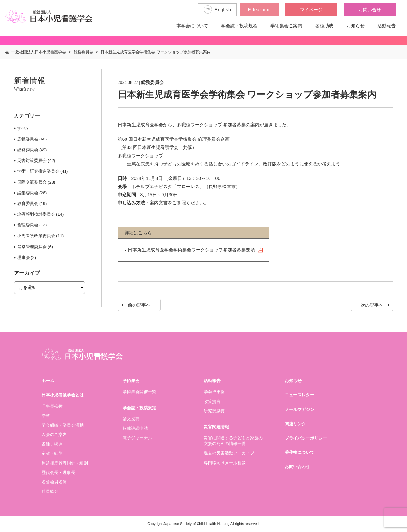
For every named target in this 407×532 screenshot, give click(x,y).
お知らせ (355, 26)
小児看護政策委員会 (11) (41, 236)
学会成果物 (214, 392)
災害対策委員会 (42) (36, 160)
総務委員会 (152, 83)
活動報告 (387, 26)
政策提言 (212, 401)
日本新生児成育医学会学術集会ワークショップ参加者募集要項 (191, 250)
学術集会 (131, 381)
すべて (24, 128)
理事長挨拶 (52, 406)
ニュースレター (299, 395)
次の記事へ (372, 305)
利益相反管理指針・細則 (65, 463)
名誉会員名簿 (54, 482)
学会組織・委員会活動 (63, 425)
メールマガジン (299, 410)
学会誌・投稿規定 (139, 408)
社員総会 (50, 491)
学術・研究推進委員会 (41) (43, 171)
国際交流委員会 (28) (36, 182)
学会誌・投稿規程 (239, 26)
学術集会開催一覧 (139, 392)
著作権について (299, 452)
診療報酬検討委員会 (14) (41, 214)
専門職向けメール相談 (225, 463)
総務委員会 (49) (32, 150)
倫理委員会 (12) (32, 225)
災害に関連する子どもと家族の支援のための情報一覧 (233, 441)
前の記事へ (139, 305)
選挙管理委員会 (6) (35, 247)
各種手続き (52, 444)
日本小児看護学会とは (63, 395)
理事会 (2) (27, 257)
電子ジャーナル (137, 438)
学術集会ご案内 (286, 26)
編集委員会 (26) (32, 193)
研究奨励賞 (214, 411)
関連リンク (295, 424)
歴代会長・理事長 (58, 472)
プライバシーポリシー (306, 438)
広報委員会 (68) (32, 139)
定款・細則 (52, 453)
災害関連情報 (216, 427)
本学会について (192, 26)
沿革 (46, 416)
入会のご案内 (54, 435)
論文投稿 (131, 419)
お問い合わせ (297, 467)
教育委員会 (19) (32, 204)
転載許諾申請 (135, 428)
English (217, 9)
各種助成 (324, 26)
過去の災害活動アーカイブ (229, 453)
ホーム (48, 381)
